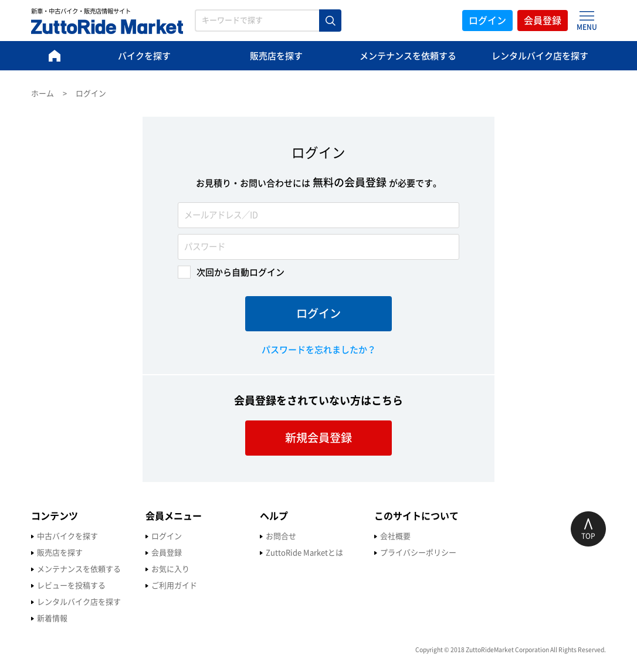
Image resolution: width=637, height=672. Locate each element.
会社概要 (395, 536)
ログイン (487, 21)
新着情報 (52, 618)
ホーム (43, 94)
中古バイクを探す (67, 536)
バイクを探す (144, 56)
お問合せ (281, 536)
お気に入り (170, 569)
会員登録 (543, 21)
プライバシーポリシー (418, 553)
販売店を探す (276, 56)
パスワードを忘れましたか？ (319, 350)
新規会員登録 (318, 438)
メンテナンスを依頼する (408, 56)
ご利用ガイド (174, 586)
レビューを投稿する (71, 586)
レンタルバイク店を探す (540, 56)
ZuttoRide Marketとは (304, 553)
